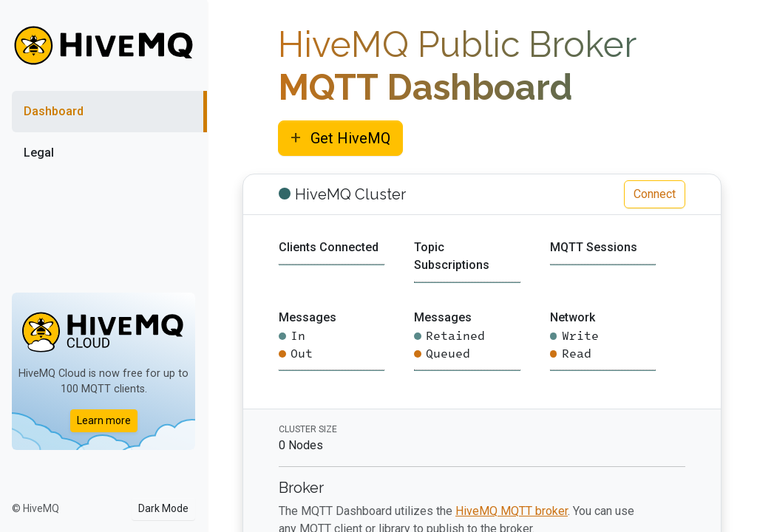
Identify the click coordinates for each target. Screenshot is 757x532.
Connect (655, 194)
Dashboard (54, 111)
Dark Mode (163, 508)
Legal (39, 153)
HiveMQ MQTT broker (512, 511)
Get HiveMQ (340, 137)
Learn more (104, 420)
